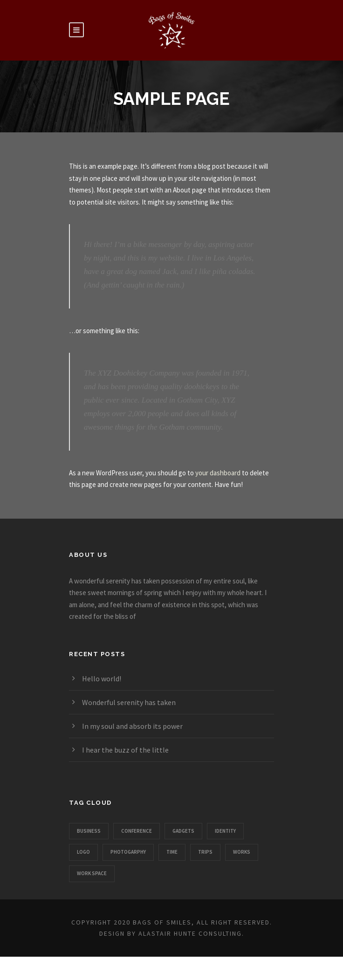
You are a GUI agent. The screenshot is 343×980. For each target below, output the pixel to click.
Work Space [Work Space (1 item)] (92, 873)
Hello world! (102, 678)
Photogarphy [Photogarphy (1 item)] (128, 852)
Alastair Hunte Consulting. (191, 933)
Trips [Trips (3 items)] (205, 852)
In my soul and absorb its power (132, 726)
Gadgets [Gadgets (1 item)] (183, 831)
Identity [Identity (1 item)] (225, 831)
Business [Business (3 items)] (89, 831)
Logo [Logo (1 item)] (83, 852)
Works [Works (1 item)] (242, 852)
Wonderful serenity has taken (129, 702)
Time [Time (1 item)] (172, 852)
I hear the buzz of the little (125, 750)
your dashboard (218, 473)
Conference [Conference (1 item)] (137, 831)
